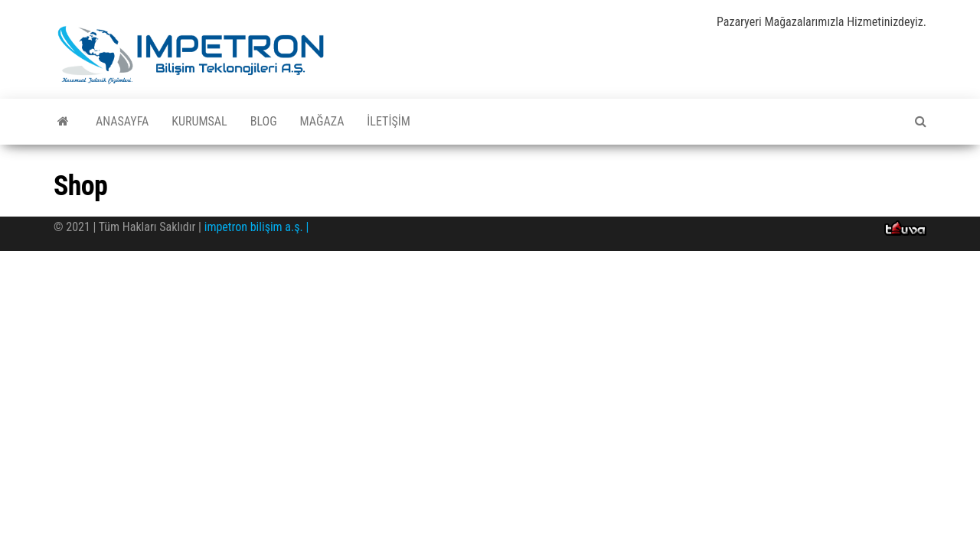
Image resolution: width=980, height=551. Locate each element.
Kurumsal (199, 121)
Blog (264, 121)
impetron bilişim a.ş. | (257, 227)
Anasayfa (122, 121)
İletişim (388, 121)
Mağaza (322, 121)
